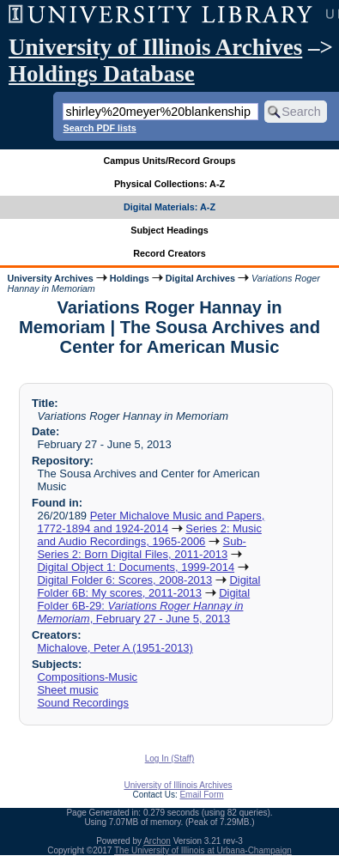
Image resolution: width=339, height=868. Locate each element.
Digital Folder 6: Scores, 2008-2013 (124, 580)
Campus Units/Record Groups (169, 161)
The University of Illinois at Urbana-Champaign (203, 850)
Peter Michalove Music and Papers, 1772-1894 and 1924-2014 (151, 522)
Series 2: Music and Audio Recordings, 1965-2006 (149, 535)
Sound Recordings (83, 703)
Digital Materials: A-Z (169, 207)
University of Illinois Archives (155, 47)
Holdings (130, 278)
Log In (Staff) (170, 759)
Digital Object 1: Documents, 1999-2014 (136, 567)
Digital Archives (200, 278)
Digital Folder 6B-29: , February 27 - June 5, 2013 (143, 606)
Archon (157, 841)
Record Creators (169, 253)
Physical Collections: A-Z (169, 184)
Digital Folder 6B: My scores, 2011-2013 (148, 586)
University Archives (50, 278)
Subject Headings (169, 230)
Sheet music (67, 690)
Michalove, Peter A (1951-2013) (115, 648)
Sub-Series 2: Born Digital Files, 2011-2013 (141, 548)
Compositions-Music (87, 677)
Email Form (201, 795)
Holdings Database (102, 74)
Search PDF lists (99, 128)
